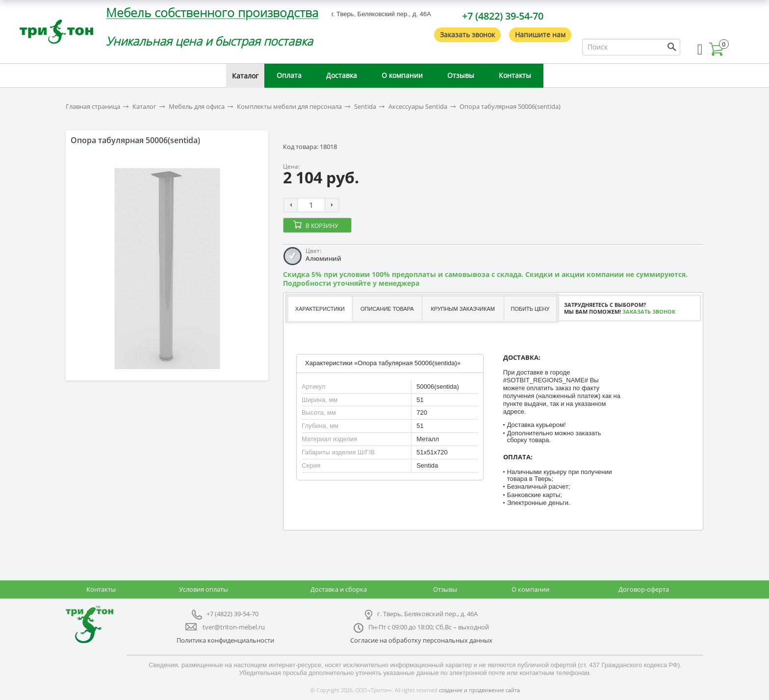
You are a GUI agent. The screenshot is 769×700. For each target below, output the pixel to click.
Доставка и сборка (339, 589)
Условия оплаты (204, 589)
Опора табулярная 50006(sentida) (510, 107)
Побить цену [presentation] (530, 309)
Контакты (515, 75)
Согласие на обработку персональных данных (421, 640)
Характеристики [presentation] (320, 309)
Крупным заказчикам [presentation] (462, 309)
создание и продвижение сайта (479, 690)
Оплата (289, 75)
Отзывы (461, 75)
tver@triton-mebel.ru (234, 627)
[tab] (320, 309)
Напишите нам (540, 35)
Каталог (245, 76)
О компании (402, 75)
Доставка (342, 75)
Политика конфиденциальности (225, 640)
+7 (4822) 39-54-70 (503, 16)
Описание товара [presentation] (387, 309)
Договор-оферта (644, 589)
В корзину (322, 226)
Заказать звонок (467, 35)
